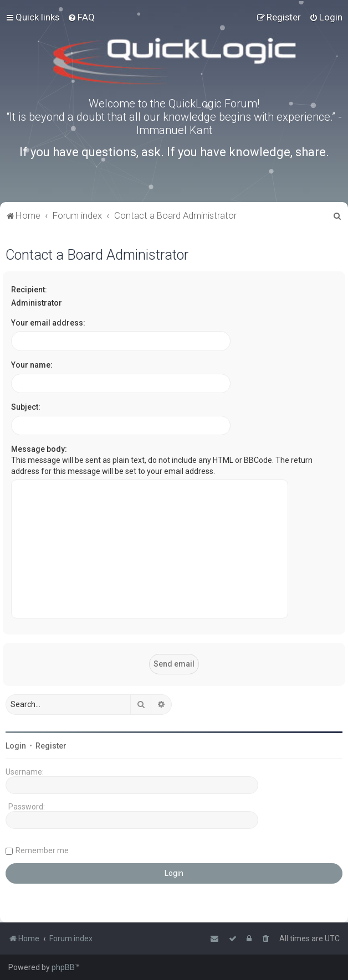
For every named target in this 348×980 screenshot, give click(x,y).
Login (16, 746)
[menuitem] (81, 17)
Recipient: (29, 290)
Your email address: (48, 323)
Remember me (42, 850)
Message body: (39, 449)
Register (51, 746)
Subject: (26, 407)
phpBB (63, 967)
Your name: (32, 365)
